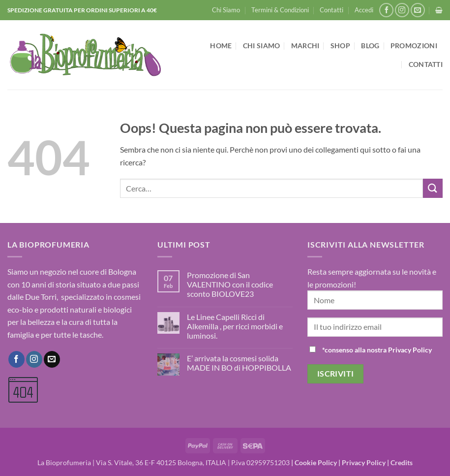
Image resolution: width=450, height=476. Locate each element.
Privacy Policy (364, 462)
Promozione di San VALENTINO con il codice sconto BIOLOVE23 (230, 284)
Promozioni (414, 46)
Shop (340, 46)
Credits (402, 462)
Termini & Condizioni (280, 10)
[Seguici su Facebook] (386, 10)
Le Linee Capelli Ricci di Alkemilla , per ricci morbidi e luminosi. (235, 326)
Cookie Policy (316, 462)
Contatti (331, 10)
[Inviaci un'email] (418, 10)
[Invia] (433, 188)
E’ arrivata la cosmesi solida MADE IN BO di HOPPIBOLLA (239, 363)
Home (221, 46)
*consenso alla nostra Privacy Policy (377, 350)
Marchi (305, 46)
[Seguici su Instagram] (402, 10)
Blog (370, 46)
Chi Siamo (226, 10)
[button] (364, 10)
